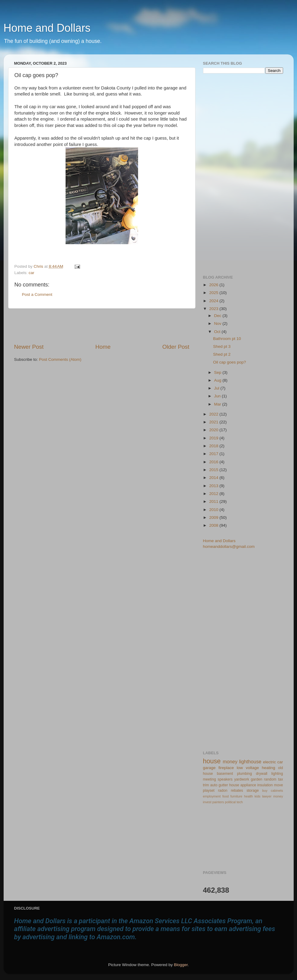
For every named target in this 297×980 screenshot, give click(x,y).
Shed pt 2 (222, 354)
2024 (214, 301)
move (279, 785)
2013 (214, 486)
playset (209, 791)
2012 (214, 494)
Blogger (181, 965)
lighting (277, 774)
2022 (214, 414)
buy (265, 791)
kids (258, 796)
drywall (262, 774)
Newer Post (29, 347)
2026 (214, 285)
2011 (214, 501)
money (230, 762)
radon (223, 791)
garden (257, 779)
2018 (214, 446)
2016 (214, 462)
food (226, 796)
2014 (214, 478)
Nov (218, 323)
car (32, 273)
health (249, 796)
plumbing (244, 774)
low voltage (248, 768)
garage (209, 768)
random (270, 779)
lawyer (267, 796)
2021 (214, 422)
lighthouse (250, 762)
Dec (218, 316)
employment (212, 796)
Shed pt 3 (222, 346)
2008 (214, 525)
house (212, 761)
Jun (218, 396)
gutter (223, 785)
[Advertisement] (102, 326)
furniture (236, 796)
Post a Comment (37, 294)
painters (218, 802)
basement (225, 774)
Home (103, 347)
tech (240, 802)
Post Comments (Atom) (60, 359)
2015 (214, 470)
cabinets (277, 791)
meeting (210, 779)
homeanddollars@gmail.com (229, 547)
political (230, 802)
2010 (214, 510)
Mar (218, 404)
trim (206, 785)
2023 (214, 309)
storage (253, 791)
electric (269, 762)
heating (268, 768)
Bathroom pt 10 (227, 339)
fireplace (226, 768)
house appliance (242, 785)
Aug (218, 380)
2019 (214, 438)
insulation (265, 785)
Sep (218, 372)
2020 (214, 430)
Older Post (176, 347)
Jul (217, 388)
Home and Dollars (47, 28)
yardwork (242, 779)
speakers (225, 779)
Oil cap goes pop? (229, 362)
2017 (214, 454)
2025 (214, 293)
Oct (218, 332)
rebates (237, 791)
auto (214, 785)
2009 (214, 517)
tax (280, 779)
